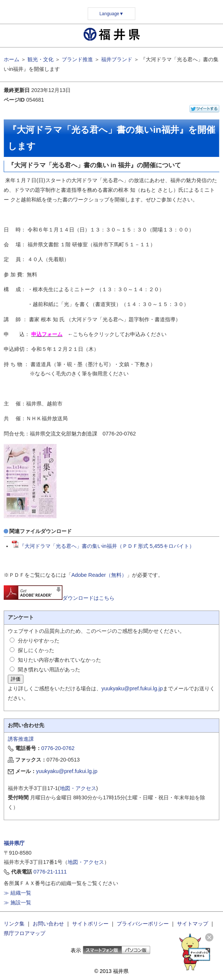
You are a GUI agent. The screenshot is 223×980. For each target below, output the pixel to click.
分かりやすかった (39, 641)
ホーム (12, 59)
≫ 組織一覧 (17, 893)
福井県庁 (14, 843)
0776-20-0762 (58, 748)
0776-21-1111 (50, 872)
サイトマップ (193, 924)
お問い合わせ (48, 924)
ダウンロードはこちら (59, 598)
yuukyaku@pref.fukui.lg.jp (132, 688)
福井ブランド (117, 59)
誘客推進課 (21, 739)
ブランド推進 (77, 59)
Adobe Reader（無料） (99, 575)
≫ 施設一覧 (17, 902)
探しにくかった (36, 650)
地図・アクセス (78, 788)
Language (111, 14)
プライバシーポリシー (143, 924)
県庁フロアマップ (25, 933)
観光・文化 (41, 59)
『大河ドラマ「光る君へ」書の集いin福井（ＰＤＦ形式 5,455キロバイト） (103, 546)
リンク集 (14, 924)
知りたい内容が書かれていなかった (59, 660)
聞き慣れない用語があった (49, 670)
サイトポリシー (90, 924)
